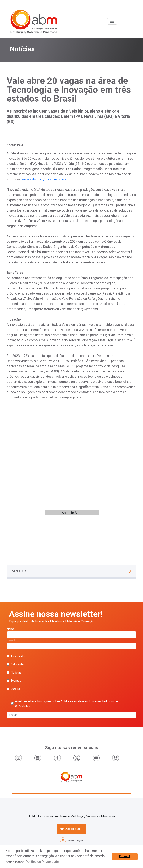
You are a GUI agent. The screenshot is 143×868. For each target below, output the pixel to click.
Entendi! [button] (125, 856)
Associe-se (70, 829)
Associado (16, 656)
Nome (71, 633)
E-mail (71, 644)
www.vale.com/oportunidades (44, 179)
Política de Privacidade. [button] (43, 862)
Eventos (14, 681)
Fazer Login (71, 840)
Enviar (13, 715)
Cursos (13, 689)
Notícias (14, 673)
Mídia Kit (71, 571)
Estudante (15, 664)
